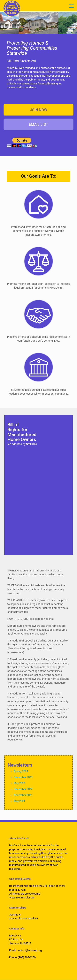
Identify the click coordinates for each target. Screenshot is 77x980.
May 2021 (19, 801)
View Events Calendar (22, 898)
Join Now (15, 915)
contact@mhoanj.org (29, 950)
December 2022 (23, 789)
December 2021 (23, 795)
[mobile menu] (71, 6)
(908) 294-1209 (27, 957)
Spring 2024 (21, 771)
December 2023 (23, 777)
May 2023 (19, 783)
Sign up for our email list (24, 918)
